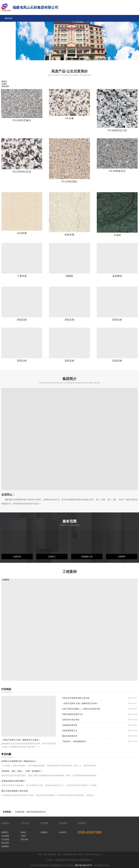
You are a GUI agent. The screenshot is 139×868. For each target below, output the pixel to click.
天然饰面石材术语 (70, 725)
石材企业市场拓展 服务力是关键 (76, 698)
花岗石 (23, 832)
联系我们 (9, 59)
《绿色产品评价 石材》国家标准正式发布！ (21, 740)
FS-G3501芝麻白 (22, 120)
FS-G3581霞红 (69, 182)
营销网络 (5, 846)
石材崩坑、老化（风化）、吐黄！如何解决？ (22, 771)
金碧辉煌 (117, 276)
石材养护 (122, 557)
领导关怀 (5, 843)
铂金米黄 (69, 235)
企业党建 (5, 839)
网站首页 (9, 18)
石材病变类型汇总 (70, 731)
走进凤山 (9, 25)
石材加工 (52, 557)
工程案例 (9, 39)
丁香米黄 (22, 276)
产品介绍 (9, 32)
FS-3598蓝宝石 (117, 171)
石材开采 (17, 557)
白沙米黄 (22, 233)
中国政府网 (20, 812)
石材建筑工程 (87, 557)
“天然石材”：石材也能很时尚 (74, 741)
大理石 (23, 836)
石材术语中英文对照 (71, 720)
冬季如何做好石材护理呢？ (14, 781)
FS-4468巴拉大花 (117, 130)
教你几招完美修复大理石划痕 (15, 791)
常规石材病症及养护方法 (72, 714)
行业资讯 (9, 52)
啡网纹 (69, 276)
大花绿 (117, 235)
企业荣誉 (9, 45)
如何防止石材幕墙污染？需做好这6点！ (19, 761)
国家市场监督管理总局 (36, 812)
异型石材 (22, 320)
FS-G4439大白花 (22, 172)
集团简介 (5, 832)
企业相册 (5, 836)
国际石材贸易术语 (70, 736)
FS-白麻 (69, 118)
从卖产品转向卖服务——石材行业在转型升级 (81, 709)
